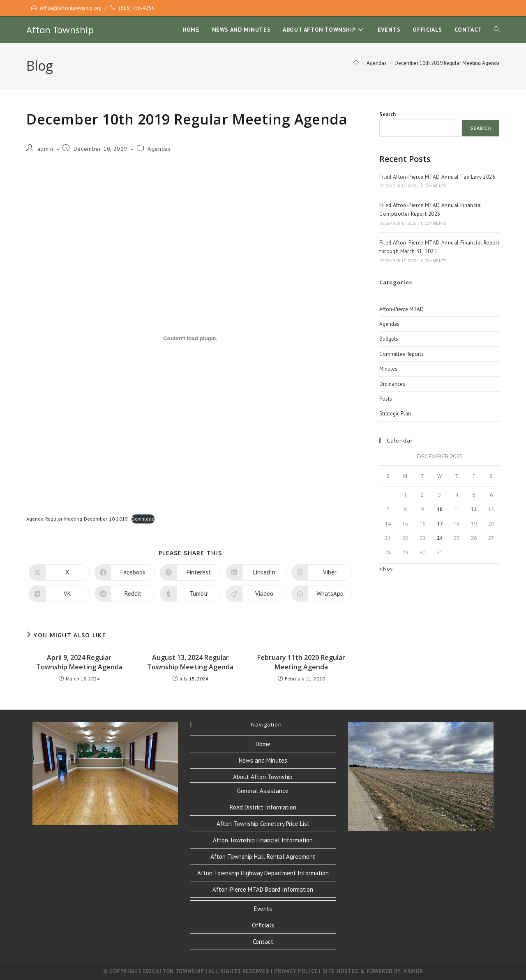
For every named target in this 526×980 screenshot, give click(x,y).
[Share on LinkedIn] (256, 572)
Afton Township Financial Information (263, 840)
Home (263, 744)
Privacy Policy (296, 971)
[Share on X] (59, 572)
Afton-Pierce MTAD (401, 309)
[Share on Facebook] (125, 572)
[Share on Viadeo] (256, 594)
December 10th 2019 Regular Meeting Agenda (447, 63)
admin (45, 149)
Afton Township (60, 30)
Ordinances (392, 384)
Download (143, 519)
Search (388, 114)
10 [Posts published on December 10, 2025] (440, 509)
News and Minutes (263, 760)
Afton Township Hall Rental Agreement (263, 857)
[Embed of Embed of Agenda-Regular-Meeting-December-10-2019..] (190, 338)
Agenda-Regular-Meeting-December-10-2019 (77, 519)
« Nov (386, 569)
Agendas (159, 149)
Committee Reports (401, 354)
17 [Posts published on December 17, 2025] (440, 524)
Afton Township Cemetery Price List (263, 824)
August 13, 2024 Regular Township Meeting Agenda (190, 662)
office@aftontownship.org (71, 8)
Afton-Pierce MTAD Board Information (263, 889)
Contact (263, 942)
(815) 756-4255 (136, 8)
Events (263, 909)
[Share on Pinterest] (190, 572)
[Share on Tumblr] (190, 594)
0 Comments (434, 186)
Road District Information (263, 807)
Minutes (388, 369)
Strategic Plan (395, 414)
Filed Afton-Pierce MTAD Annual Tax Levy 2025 (437, 177)
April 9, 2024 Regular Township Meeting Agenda (79, 662)
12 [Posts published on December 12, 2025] (474, 509)
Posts (386, 399)
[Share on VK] (59, 594)
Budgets (389, 339)
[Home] (356, 63)
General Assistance (263, 791)
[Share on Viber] (322, 572)
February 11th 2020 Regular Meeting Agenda (301, 662)
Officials (263, 925)
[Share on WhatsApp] (322, 594)
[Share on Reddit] (125, 594)
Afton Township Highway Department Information (263, 873)
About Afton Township (263, 777)
